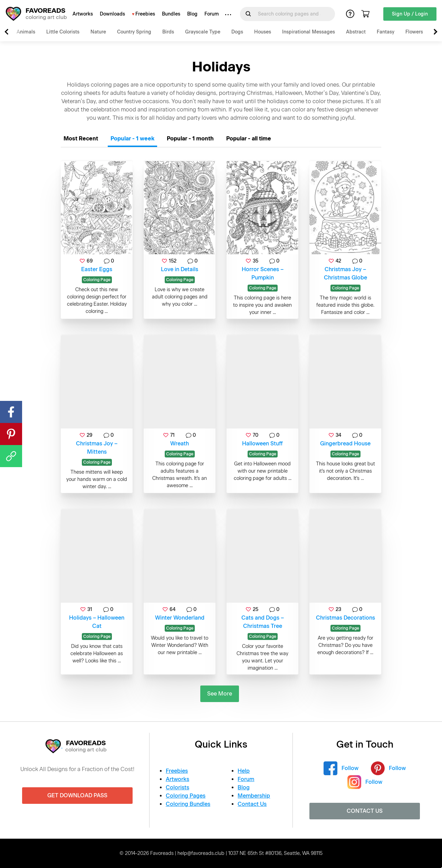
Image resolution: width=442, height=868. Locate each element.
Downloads (112, 14)
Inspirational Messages (309, 32)
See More (220, 694)
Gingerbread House (345, 443)
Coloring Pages (186, 796)
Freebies (145, 14)
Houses (263, 32)
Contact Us (252, 804)
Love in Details (180, 269)
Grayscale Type (203, 32)
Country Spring (134, 32)
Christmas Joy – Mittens (97, 448)
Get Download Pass (77, 795)
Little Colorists (63, 32)
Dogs (237, 32)
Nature (98, 32)
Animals (26, 32)
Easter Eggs (97, 269)
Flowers (414, 32)
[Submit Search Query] (248, 14)
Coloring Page (97, 280)
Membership (254, 796)
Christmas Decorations (345, 618)
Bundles (171, 14)
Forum (212, 14)
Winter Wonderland (180, 618)
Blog (192, 14)
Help (244, 771)
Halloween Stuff (262, 443)
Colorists (177, 787)
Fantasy (386, 32)
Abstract (356, 32)
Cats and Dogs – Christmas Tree (263, 622)
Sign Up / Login (410, 14)
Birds (168, 32)
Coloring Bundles (188, 804)
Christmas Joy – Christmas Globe (345, 273)
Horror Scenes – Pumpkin (263, 273)
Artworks (83, 14)
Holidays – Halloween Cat (97, 622)
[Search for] (292, 14)
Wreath (180, 443)
